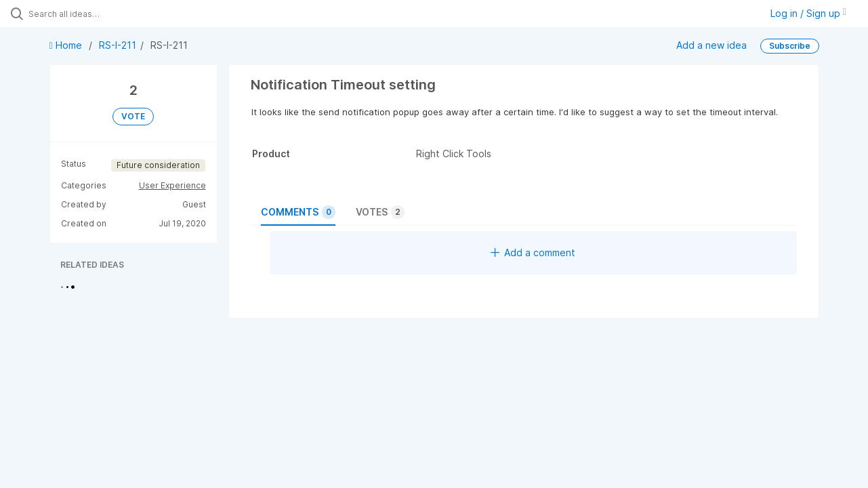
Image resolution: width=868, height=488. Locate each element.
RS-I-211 (118, 45)
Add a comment (533, 252)
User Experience (172, 185)
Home (67, 45)
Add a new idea (711, 45)
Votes (380, 212)
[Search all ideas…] (104, 14)
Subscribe (790, 46)
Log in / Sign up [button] (808, 13)
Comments (298, 212)
